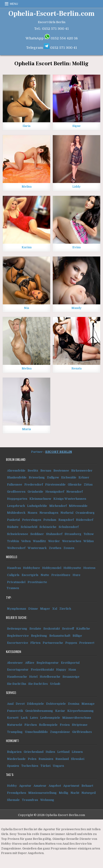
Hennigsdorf (55, 492)
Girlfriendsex (82, 732)
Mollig (64, 793)
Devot (20, 704)
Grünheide (35, 492)
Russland (62, 759)
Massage (88, 704)
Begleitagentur (48, 663)
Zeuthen (55, 548)
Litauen (77, 752)
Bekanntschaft (60, 636)
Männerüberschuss (77, 718)
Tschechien (30, 766)
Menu (14, 4)
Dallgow (53, 477)
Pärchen (31, 725)
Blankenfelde (17, 477)
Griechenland (34, 752)
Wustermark (37, 548)
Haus (72, 670)
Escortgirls (30, 575)
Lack (24, 718)
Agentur (25, 786)
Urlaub (55, 684)
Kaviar (60, 711)
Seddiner (37, 534)
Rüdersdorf (85, 520)
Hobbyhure (32, 568)
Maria (26, 429)
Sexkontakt (52, 629)
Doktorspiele (56, 704)
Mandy (77, 308)
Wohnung (47, 800)
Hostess (89, 568)
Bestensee (61, 471)
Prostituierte (37, 582)
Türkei (45, 766)
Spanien (13, 766)
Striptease (80, 725)
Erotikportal (70, 663)
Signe (77, 126)
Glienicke (75, 484)
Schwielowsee (18, 534)
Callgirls (13, 575)
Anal (10, 704)
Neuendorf (75, 492)
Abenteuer (15, 663)
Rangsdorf (66, 520)
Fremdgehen (17, 793)
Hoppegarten (17, 499)
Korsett (13, 718)
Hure (77, 575)
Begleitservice (18, 636)
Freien (65, 725)
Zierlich (65, 609)
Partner (37, 452)
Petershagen (32, 520)
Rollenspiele (48, 725)
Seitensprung (17, 629)
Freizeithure (61, 575)
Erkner (84, 477)
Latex (34, 718)
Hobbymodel (52, 568)
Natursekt (15, 725)
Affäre (30, 663)
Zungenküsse (60, 732)
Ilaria (26, 126)
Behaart (87, 786)
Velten (26, 541)
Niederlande (16, 759)
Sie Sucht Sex (38, 684)
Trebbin (13, 541)
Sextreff (68, 629)
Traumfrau (30, 800)
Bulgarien (14, 752)
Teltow (89, 534)
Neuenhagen (49, 513)
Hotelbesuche (50, 677)
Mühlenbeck (16, 513)
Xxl (55, 609)
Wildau (88, 541)
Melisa (27, 187)
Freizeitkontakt (42, 670)
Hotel (33, 677)
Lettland (63, 752)
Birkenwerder (82, 471)
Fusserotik (15, 711)
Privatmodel (16, 582)
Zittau (88, 484)
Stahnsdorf (54, 534)
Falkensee (15, 484)
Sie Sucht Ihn (17, 684)
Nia (26, 308)
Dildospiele (35, 704)
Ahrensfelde (16, 471)
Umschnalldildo (36, 732)
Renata (77, 368)
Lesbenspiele (50, 718)
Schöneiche (48, 527)
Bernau (46, 471)
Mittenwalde (78, 506)
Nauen (32, 513)
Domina (74, 704)
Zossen (69, 548)
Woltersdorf (16, 548)
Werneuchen (72, 541)
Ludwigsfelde (37, 506)
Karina (27, 247)
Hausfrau (14, 568)
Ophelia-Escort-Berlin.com (51, 14)
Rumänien (46, 759)
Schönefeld (29, 527)
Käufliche (83, 629)
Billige (77, 636)
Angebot (55, 786)
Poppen (71, 643)
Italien (50, 752)
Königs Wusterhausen (70, 499)
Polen (32, 759)
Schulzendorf (69, 527)
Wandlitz (39, 541)
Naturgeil (89, 793)
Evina (77, 247)
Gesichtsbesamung (39, 711)
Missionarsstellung (42, 793)
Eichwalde (69, 477)
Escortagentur (18, 670)
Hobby (12, 786)
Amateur (40, 786)
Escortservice (18, 643)
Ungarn (58, 766)
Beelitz (33, 471)
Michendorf (58, 506)
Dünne (33, 609)
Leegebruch (16, 506)
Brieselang (37, 477)
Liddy (77, 187)
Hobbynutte (72, 568)
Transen (13, 588)
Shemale (13, 800)
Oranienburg (85, 513)
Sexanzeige (71, 677)
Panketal (13, 520)
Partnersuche (53, 643)
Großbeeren (16, 492)
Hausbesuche (17, 677)
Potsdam (50, 520)
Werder (54, 541)
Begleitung (39, 636)
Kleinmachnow (40, 499)
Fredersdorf (34, 484)
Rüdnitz (13, 527)
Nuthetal (67, 513)
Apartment (71, 786)
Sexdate (35, 629)
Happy (61, 670)
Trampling (15, 732)
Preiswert (87, 643)
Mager (45, 609)
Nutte (45, 575)
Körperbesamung (81, 711)
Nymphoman (17, 609)
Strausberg (73, 534)
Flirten (35, 643)
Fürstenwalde (55, 484)
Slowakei (78, 759)
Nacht (75, 793)
